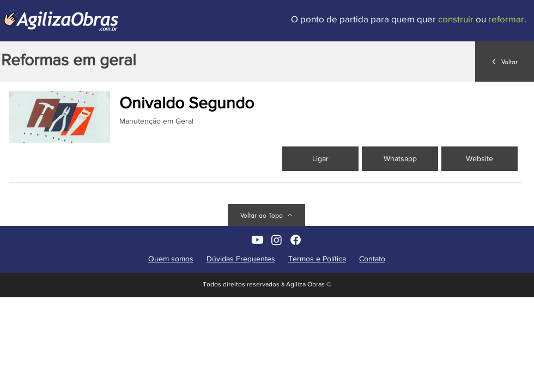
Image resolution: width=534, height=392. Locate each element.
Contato (372, 259)
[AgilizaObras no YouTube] (257, 240)
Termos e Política (317, 259)
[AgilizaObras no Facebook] (296, 240)
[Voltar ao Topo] (266, 215)
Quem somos (171, 259)
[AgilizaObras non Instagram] (277, 240)
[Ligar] (320, 159)
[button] (480, 159)
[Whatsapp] (400, 159)
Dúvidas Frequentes (241, 259)
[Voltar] (505, 62)
